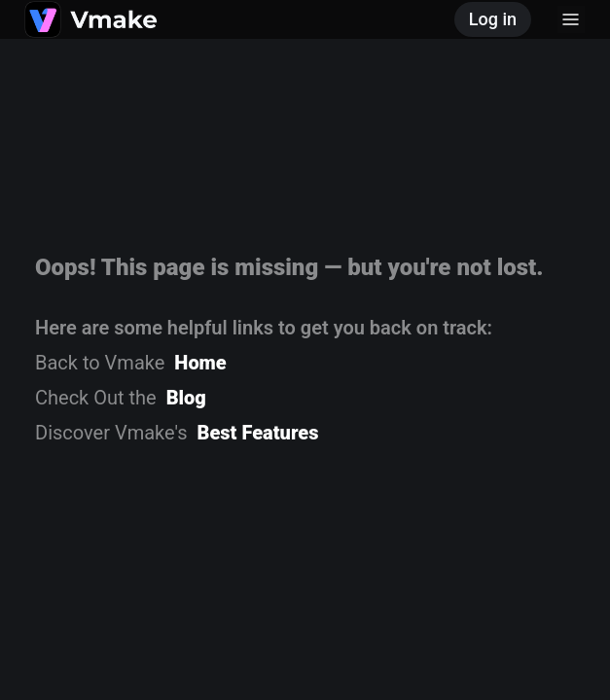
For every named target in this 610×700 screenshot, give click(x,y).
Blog (186, 398)
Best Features (258, 433)
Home (200, 363)
